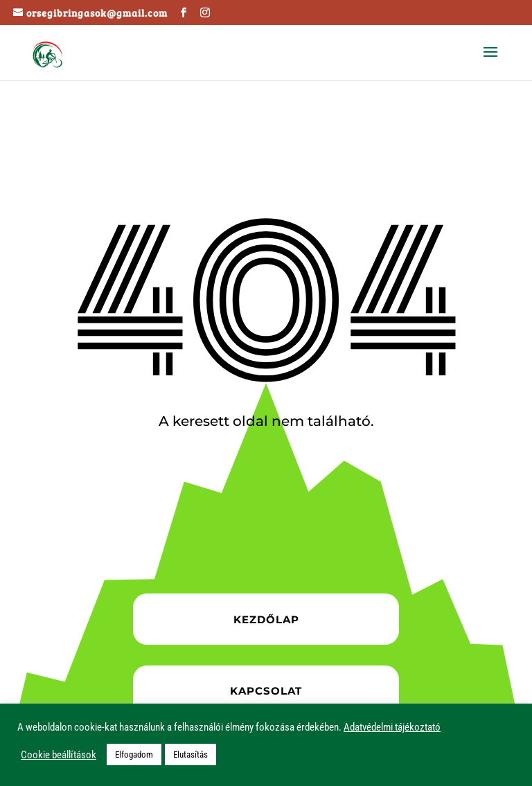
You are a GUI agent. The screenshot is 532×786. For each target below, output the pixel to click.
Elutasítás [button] (190, 754)
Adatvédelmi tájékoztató (392, 727)
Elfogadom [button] (134, 754)
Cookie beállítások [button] (59, 755)
